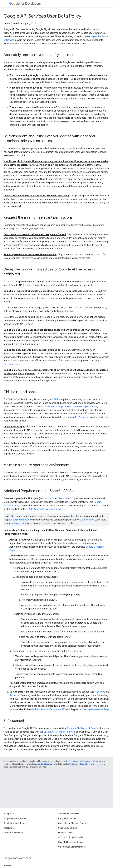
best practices (18, 523)
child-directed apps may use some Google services (71, 407)
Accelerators (9, 828)
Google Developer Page (97, 709)
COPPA (56, 399)
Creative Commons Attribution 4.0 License (83, 761)
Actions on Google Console (71, 837)
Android (7, 866)
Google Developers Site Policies (83, 764)
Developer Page (12, 364)
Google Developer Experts (15, 823)
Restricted (64, 498)
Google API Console (67, 819)
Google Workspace (21, 520)
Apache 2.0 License (44, 764)
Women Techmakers (13, 833)
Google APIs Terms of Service (83, 728)
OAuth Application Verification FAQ (45, 509)
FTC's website (83, 417)
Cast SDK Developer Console (71, 842)
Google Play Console (68, 828)
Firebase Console (66, 833)
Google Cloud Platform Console (73, 823)
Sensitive (49, 498)
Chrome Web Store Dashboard (72, 847)
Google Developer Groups (15, 819)
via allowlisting (86, 520)
